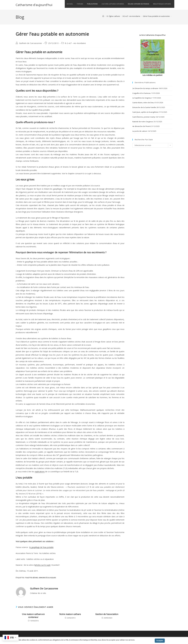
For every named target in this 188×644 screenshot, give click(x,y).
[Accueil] (103, 16)
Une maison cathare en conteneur (33, 616)
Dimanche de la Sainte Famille (144, 107)
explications (40, 472)
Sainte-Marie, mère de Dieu (143, 103)
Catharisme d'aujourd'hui (34, 5)
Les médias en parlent (152, 75)
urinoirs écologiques (47, 578)
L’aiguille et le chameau (142, 93)
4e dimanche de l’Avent (142, 126)
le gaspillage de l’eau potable (41, 547)
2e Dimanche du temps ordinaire (145, 88)
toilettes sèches (31, 578)
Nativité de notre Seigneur (143, 122)
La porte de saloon (140, 131)
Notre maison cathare (70, 614)
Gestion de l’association (107, 614)
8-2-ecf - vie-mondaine (75, 43)
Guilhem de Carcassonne (31, 43)
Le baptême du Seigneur (142, 98)
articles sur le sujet (43, 565)
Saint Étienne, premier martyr (144, 117)
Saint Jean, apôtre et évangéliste (145, 112)
